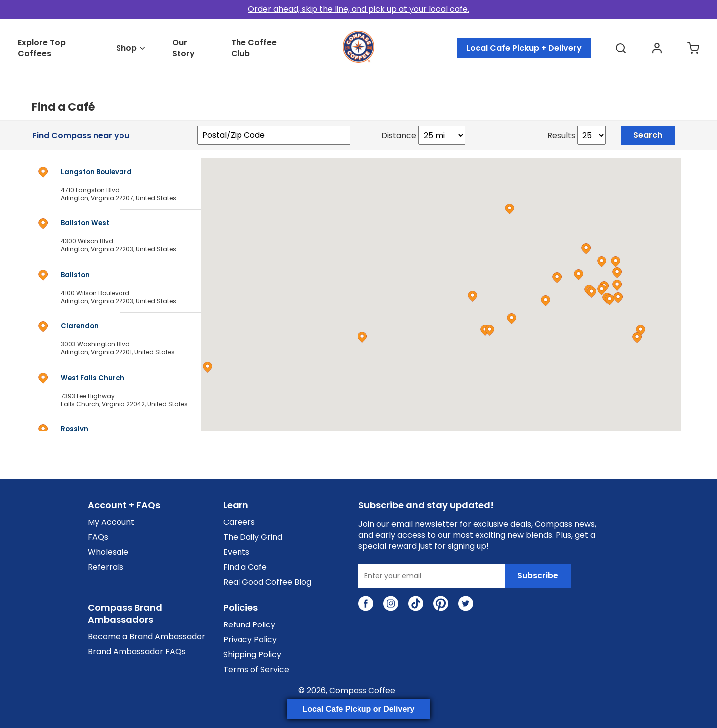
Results (561, 136)
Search (648, 135)
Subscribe (538, 575)
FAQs (98, 537)
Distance (399, 136)
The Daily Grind (253, 537)
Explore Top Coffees (42, 48)
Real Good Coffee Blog (267, 582)
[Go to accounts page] (657, 48)
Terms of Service (256, 670)
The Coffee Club (254, 48)
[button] (472, 296)
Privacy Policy (250, 640)
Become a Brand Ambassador (146, 637)
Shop (126, 48)
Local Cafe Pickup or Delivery (359, 709)
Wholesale (108, 552)
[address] (116, 183)
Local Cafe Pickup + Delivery (524, 48)
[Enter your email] (432, 576)
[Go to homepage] (358, 60)
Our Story (183, 48)
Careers (239, 522)
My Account (111, 522)
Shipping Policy (252, 655)
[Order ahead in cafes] (358, 9)
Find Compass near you (81, 136)
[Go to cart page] (693, 48)
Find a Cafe (245, 567)
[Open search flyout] (621, 48)
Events (236, 552)
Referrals (106, 567)
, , (129, 185)
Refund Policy (249, 625)
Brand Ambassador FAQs (137, 652)
